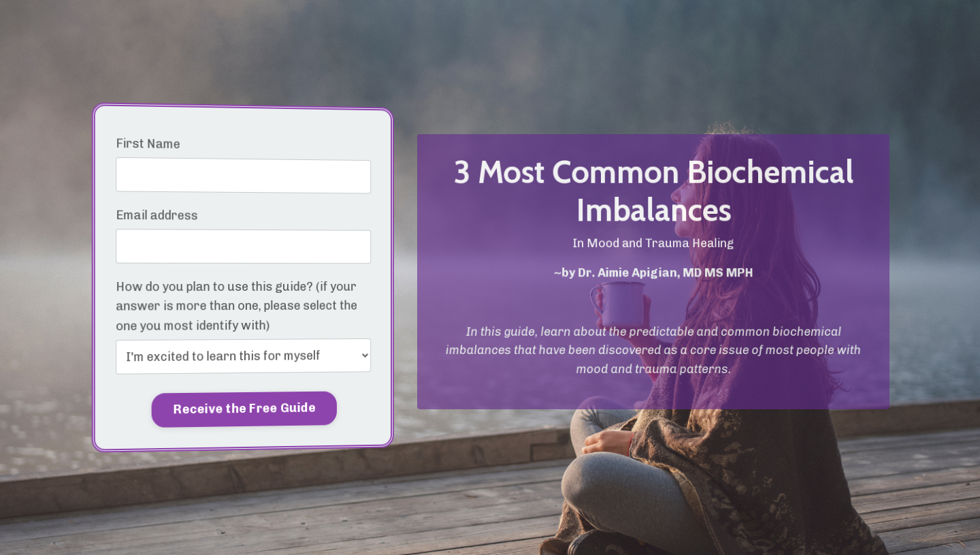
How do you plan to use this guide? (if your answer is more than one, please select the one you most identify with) (236, 307)
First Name (149, 143)
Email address (158, 215)
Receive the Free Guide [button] (244, 409)
